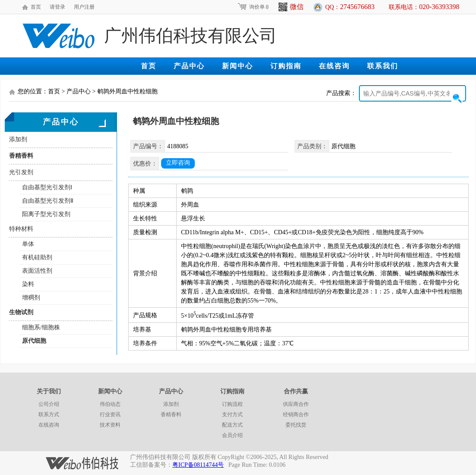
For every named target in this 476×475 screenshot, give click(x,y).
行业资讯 (110, 414)
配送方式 (232, 425)
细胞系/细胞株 (41, 327)
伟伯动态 (110, 404)
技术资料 (110, 425)
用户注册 (84, 7)
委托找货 (296, 425)
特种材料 (21, 229)
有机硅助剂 (37, 257)
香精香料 (21, 156)
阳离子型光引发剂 (46, 214)
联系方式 (49, 414)
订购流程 (232, 404)
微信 (291, 7)
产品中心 (189, 66)
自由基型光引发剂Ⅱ (48, 201)
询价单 (253, 7)
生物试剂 (21, 312)
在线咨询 (334, 66)
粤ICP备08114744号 (198, 465)
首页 (36, 7)
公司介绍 (49, 404)
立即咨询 (178, 163)
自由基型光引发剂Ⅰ (47, 187)
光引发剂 (21, 172)
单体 (28, 244)
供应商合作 (296, 404)
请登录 (57, 7)
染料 (28, 284)
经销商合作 (296, 414)
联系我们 (383, 66)
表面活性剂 (37, 271)
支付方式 (232, 414)
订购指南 (286, 66)
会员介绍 (232, 435)
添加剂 (18, 139)
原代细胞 (34, 341)
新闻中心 (238, 66)
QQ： (350, 7)
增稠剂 (31, 298)
